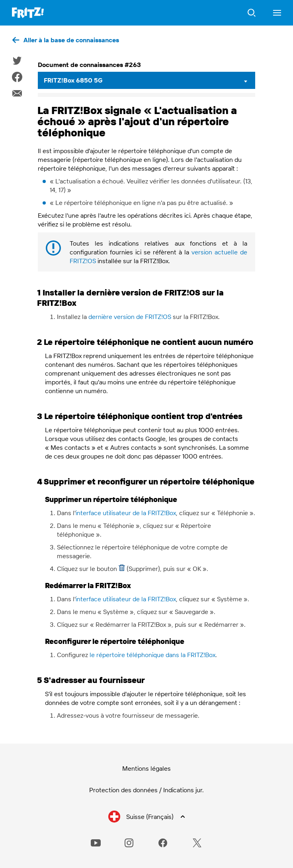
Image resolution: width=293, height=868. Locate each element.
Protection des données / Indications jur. (146, 790)
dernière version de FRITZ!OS (130, 317)
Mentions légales (146, 768)
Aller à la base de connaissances (71, 40)
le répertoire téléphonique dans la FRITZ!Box (152, 655)
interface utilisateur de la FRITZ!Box (126, 513)
